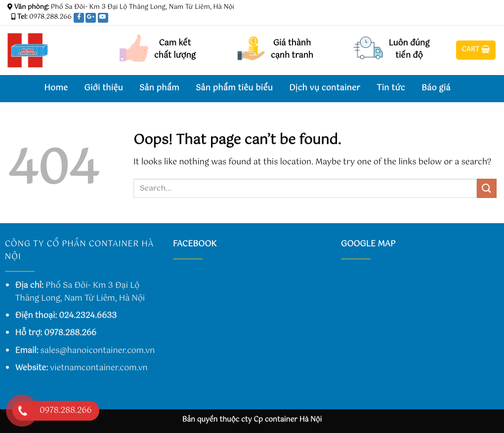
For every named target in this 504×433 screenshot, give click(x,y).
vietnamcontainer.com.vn (99, 368)
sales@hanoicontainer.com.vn (98, 351)
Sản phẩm (159, 88)
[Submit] (487, 188)
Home (56, 88)
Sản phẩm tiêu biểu (234, 88)
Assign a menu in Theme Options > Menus (375, 7)
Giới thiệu (104, 88)
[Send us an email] (492, 19)
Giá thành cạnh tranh (292, 50)
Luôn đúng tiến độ (409, 50)
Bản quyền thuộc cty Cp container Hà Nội (252, 420)
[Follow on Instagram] (473, 19)
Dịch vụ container (325, 88)
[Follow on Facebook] (463, 19)
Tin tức (391, 88)
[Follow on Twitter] (482, 19)
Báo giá (436, 88)
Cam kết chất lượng (175, 50)
